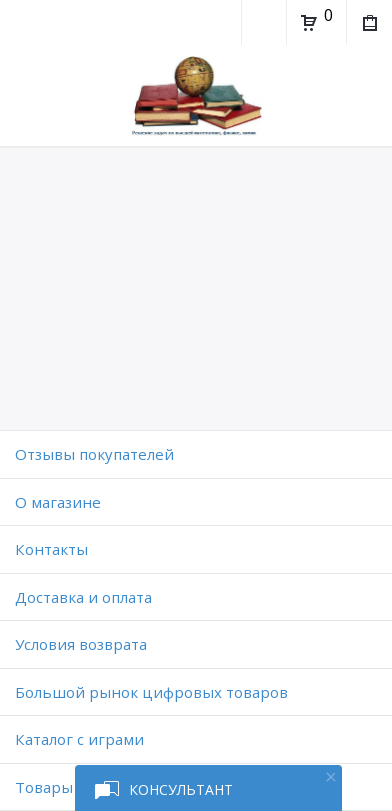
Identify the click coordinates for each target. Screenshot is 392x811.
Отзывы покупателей (94, 454)
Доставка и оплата (83, 597)
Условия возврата (81, 644)
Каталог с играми (79, 739)
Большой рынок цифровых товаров (151, 692)
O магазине (58, 502)
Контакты (51, 549)
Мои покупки (368, 25)
